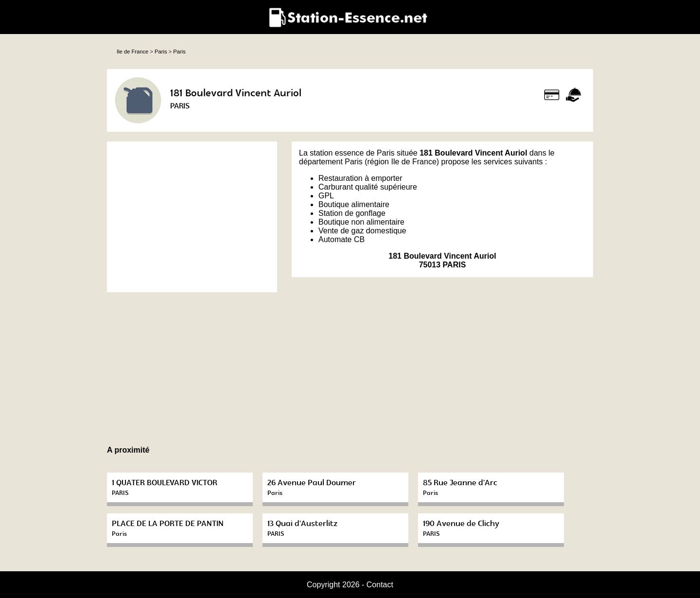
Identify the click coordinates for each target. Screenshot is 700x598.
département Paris (331, 162)
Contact (380, 585)
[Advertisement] (192, 217)
